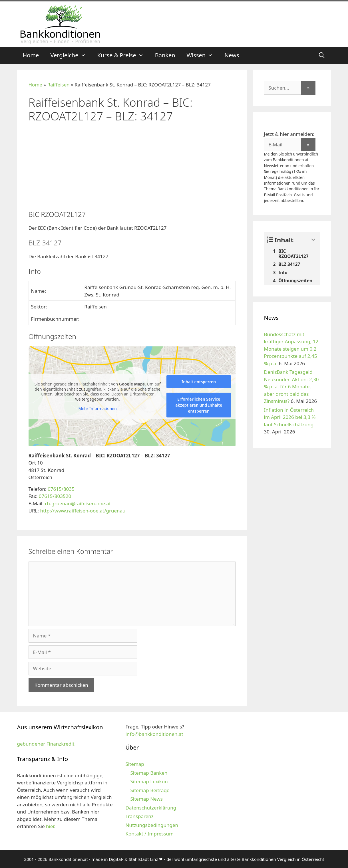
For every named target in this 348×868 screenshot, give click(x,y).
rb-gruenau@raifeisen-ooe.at (78, 503)
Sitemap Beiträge (150, 790)
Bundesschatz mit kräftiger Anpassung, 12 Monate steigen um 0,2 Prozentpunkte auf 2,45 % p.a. (291, 349)
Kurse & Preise (123, 55)
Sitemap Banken (149, 773)
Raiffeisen (58, 85)
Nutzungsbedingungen (152, 825)
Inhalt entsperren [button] (199, 382)
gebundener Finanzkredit (46, 744)
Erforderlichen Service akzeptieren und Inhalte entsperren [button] (199, 405)
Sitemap (135, 764)
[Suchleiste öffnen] (322, 55)
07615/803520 (55, 496)
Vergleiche (71, 55)
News (232, 55)
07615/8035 (61, 489)
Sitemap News (146, 799)
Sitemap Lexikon (149, 781)
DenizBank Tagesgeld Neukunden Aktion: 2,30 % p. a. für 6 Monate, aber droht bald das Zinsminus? (291, 386)
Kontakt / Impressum (149, 834)
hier (50, 826)
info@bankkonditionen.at (154, 734)
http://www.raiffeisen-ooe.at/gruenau (83, 511)
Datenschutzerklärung (151, 808)
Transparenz (139, 816)
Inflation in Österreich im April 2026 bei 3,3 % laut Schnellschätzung (290, 417)
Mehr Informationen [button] (97, 409)
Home (31, 55)
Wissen (203, 55)
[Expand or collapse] (313, 240)
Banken (165, 55)
